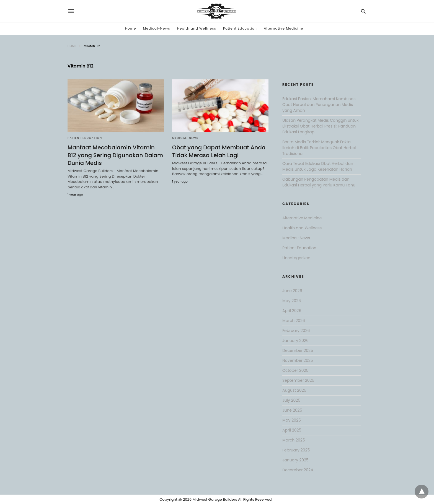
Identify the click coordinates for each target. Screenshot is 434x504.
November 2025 (298, 360)
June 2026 (292, 291)
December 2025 (298, 350)
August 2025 (294, 390)
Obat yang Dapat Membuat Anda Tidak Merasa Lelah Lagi (219, 151)
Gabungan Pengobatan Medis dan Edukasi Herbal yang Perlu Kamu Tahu (319, 182)
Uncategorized (296, 258)
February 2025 (296, 450)
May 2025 (292, 420)
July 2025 (291, 400)
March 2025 (294, 440)
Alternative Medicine (283, 28)
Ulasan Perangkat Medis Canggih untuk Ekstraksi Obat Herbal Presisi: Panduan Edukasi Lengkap (320, 126)
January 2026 (295, 341)
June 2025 (292, 410)
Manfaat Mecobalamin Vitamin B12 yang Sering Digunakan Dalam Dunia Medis (115, 155)
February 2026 (296, 331)
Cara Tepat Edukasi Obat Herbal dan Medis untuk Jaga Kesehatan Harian (318, 166)
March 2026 (294, 321)
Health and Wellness (197, 28)
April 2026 (292, 311)
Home (131, 28)
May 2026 (292, 301)
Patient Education (240, 28)
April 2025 (292, 430)
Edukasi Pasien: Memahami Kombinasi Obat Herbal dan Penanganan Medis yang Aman (319, 105)
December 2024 (298, 470)
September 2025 (298, 380)
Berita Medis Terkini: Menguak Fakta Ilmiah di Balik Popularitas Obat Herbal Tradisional (319, 148)
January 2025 (295, 460)
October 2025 (295, 370)
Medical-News (157, 28)
